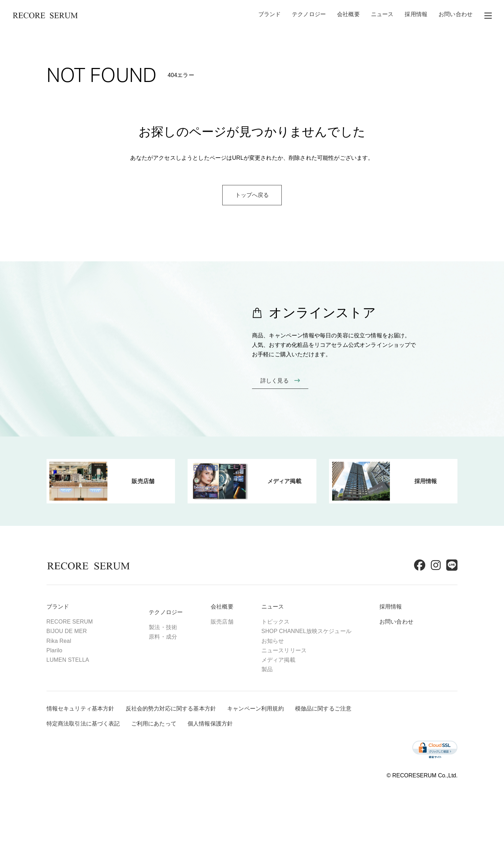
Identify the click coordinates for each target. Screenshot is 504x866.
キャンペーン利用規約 (272, 741)
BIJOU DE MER (83, 659)
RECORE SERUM (86, 650)
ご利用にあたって (170, 756)
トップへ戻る (252, 235)
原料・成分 (180, 665)
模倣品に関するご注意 (340, 741)
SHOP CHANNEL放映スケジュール (323, 659)
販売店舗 (239, 650)
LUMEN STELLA (84, 688)
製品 (283, 697)
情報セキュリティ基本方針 (97, 741)
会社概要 (348, 16)
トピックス (292, 650)
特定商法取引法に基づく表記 (100, 756)
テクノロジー (309, 16)
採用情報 (416, 16)
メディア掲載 (295, 688)
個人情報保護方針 (227, 756)
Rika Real (75, 669)
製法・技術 (180, 655)
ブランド (270, 16)
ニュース (382, 16)
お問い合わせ (456, 16)
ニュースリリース (300, 678)
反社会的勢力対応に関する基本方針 (187, 741)
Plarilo (71, 678)
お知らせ (289, 669)
